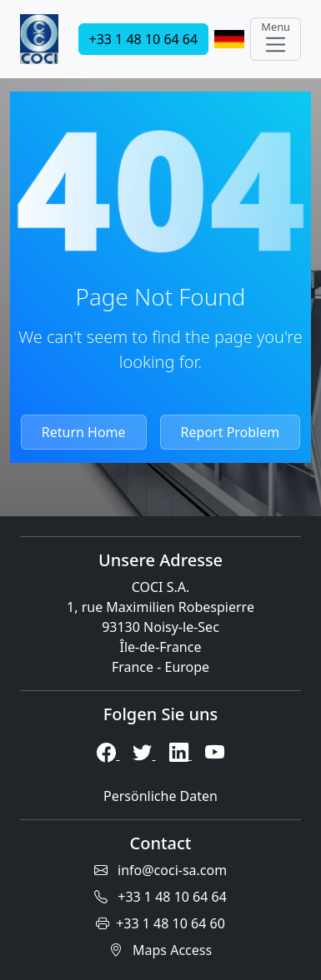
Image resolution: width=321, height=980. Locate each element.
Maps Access (160, 950)
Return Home (84, 432)
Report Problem (231, 432)
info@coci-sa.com (160, 870)
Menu (276, 38)
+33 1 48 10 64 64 (144, 39)
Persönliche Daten (160, 796)
